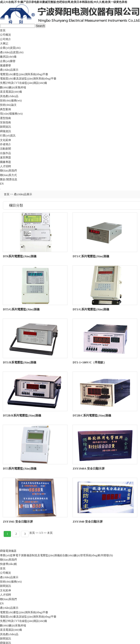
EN (2, 184)
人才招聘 (5, 166)
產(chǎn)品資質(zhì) (12, 52)
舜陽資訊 (5, 131)
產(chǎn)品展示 (9, 70)
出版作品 (5, 153)
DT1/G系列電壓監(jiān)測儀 (91, 309)
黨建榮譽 (5, 65)
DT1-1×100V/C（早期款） (90, 362)
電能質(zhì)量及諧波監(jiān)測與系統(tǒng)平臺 (28, 79)
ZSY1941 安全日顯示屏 (18, 522)
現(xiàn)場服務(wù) (11, 114)
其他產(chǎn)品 (9, 96)
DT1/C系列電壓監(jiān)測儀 (91, 256)
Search (40, 26)
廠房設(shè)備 (8, 57)
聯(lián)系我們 (8, 171)
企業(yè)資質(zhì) (10, 48)
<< (37, 533)
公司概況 (5, 35)
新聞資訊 (5, 127)
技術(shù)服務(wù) (11, 101)
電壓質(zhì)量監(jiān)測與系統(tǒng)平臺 (24, 74)
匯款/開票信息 (9, 179)
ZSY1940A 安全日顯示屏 (89, 469)
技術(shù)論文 (8, 105)
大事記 (4, 44)
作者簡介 (5, 144)
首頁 (3, 30)
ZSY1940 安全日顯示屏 (88, 522)
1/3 (41, 533)
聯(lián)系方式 (8, 175)
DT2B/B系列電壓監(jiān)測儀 (22, 415)
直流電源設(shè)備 (11, 92)
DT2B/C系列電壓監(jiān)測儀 (92, 415)
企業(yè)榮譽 (8, 61)
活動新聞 (5, 149)
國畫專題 (5, 162)
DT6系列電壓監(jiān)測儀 (20, 256)
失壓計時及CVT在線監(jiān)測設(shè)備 (23, 83)
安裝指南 (5, 122)
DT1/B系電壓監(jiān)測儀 (20, 362)
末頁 (50, 533)
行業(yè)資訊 (8, 136)
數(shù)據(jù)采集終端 (13, 87)
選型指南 (5, 118)
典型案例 (5, 109)
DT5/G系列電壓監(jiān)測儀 (21, 309)
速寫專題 (5, 158)
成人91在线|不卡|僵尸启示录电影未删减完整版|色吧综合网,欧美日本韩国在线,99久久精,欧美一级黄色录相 (64, 2)
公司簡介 (5, 39)
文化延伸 (5, 140)
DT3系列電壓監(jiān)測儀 (20, 469)
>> (45, 533)
